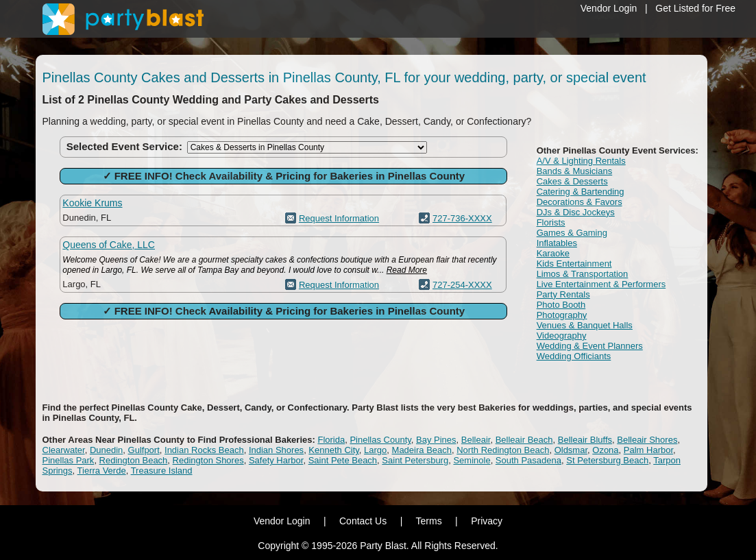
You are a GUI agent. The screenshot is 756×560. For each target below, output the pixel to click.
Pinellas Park (69, 460)
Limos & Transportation (583, 274)
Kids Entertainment (574, 264)
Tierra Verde (102, 471)
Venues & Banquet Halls (585, 325)
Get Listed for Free (695, 8)
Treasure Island (162, 471)
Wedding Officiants (574, 356)
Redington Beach (134, 460)
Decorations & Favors (580, 202)
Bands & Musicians (575, 171)
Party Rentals (563, 294)
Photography (562, 315)
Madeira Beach (422, 450)
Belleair (476, 440)
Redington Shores (208, 460)
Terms (429, 521)
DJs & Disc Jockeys (576, 212)
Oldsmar (571, 450)
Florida (331, 440)
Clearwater (64, 450)
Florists (551, 222)
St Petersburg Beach (607, 460)
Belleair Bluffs (585, 440)
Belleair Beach (524, 440)
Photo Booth (561, 305)
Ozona (605, 450)
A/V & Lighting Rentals (581, 161)
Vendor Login (609, 8)
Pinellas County (380, 440)
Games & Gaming (572, 233)
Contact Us (363, 521)
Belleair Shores (647, 440)
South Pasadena (528, 460)
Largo (375, 450)
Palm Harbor (648, 450)
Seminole (472, 460)
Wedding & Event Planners (590, 346)
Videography (562, 336)
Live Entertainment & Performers (601, 284)
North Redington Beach (503, 450)
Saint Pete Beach (343, 460)
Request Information (339, 218)
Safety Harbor (276, 460)
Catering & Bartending (581, 192)
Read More (407, 270)
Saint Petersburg (415, 460)
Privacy (487, 521)
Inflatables (557, 243)
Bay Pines (436, 440)
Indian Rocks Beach (204, 450)
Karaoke (553, 253)
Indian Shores (276, 450)
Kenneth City (333, 450)
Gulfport (144, 450)
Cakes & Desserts (572, 181)
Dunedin (106, 450)
